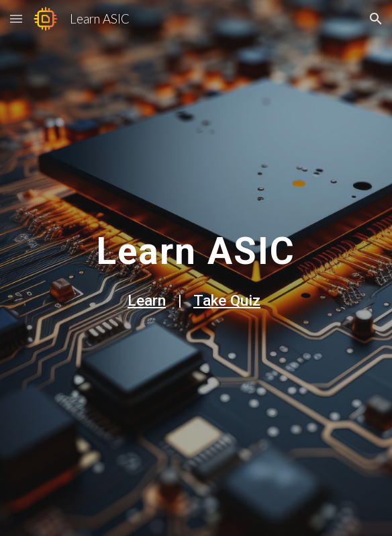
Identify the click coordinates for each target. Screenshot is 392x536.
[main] (196, 246)
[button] (16, 18)
